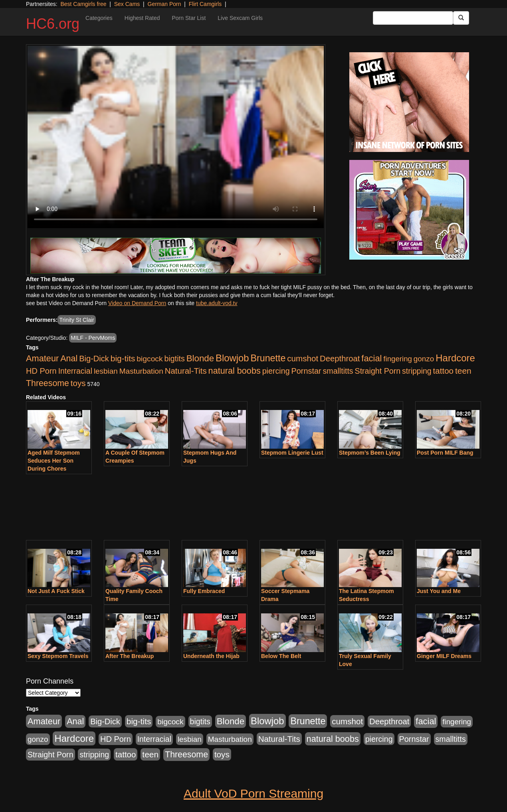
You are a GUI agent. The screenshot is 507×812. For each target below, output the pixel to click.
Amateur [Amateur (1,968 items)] (42, 358)
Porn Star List (189, 18)
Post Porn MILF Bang (445, 453)
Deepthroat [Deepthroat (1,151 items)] (340, 359)
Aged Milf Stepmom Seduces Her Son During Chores (54, 461)
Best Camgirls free (83, 4)
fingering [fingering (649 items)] (398, 359)
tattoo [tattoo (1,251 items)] (443, 371)
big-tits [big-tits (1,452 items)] (123, 358)
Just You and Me (439, 591)
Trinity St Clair (76, 320)
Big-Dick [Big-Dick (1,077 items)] (94, 359)
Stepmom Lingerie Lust (292, 453)
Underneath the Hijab (211, 656)
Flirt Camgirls (205, 4)
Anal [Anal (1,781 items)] (69, 359)
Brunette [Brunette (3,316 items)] (268, 358)
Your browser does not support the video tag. (176, 137)
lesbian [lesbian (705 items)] (106, 371)
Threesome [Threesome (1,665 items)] (48, 383)
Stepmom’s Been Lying (370, 453)
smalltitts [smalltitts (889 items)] (338, 371)
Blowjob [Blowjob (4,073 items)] (232, 358)
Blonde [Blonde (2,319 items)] (200, 358)
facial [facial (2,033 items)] (371, 358)
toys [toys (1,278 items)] (78, 383)
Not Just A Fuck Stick (56, 591)
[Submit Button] (461, 18)
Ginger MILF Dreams (444, 656)
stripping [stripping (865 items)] (417, 371)
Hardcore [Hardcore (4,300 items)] (455, 358)
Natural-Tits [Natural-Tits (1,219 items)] (186, 371)
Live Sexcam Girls (240, 18)
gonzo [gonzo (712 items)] (424, 359)
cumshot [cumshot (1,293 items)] (303, 358)
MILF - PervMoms (93, 338)
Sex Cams (127, 4)
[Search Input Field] (413, 18)
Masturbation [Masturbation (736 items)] (141, 371)
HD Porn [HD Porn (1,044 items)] (41, 371)
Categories (99, 18)
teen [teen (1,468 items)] (463, 371)
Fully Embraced (204, 591)
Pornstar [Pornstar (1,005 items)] (306, 371)
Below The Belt (281, 656)
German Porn (164, 4)
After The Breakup (130, 656)
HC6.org (53, 24)
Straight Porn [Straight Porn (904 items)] (378, 371)
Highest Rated (142, 18)
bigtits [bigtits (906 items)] (175, 359)
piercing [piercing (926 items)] (276, 371)
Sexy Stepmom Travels (58, 656)
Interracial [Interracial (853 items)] (75, 371)
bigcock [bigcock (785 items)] (150, 359)
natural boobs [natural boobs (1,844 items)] (235, 371)
